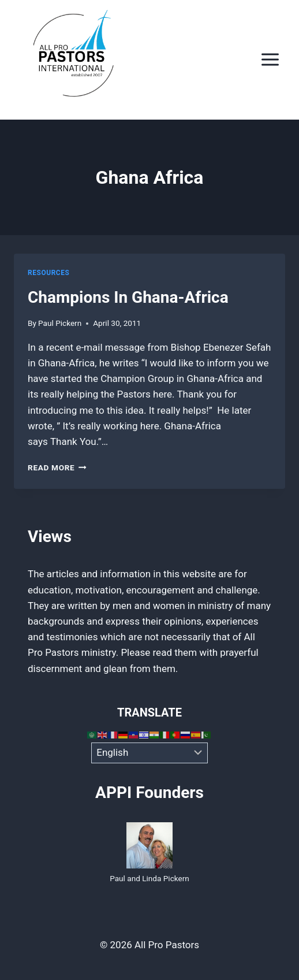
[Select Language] (150, 753)
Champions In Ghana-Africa (128, 297)
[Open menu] (270, 60)
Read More (57, 467)
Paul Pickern (60, 323)
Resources (48, 273)
